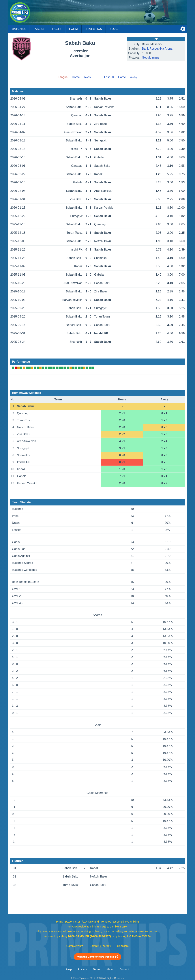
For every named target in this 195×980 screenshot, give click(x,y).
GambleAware (75, 946)
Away (88, 77)
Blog (114, 29)
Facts (57, 29)
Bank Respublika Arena (157, 49)
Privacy (82, 969)
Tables (39, 29)
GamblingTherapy (100, 946)
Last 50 (109, 77)
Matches (19, 29)
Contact (124, 969)
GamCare (123, 946)
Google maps (151, 58)
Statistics (94, 29)
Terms (97, 969)
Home (76, 77)
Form (73, 29)
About (110, 969)
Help (69, 969)
